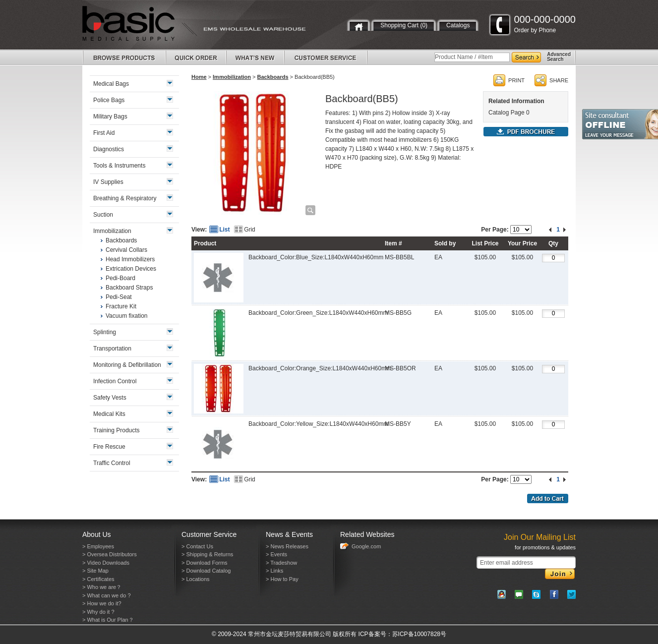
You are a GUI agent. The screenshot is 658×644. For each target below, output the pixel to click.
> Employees (98, 546)
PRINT (516, 80)
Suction (103, 215)
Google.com (366, 546)
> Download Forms (205, 563)
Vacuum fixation (127, 316)
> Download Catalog (206, 571)
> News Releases (287, 546)
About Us (97, 534)
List (224, 230)
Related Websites (367, 534)
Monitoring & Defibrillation (127, 365)
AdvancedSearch (559, 57)
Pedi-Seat (119, 297)
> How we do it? (102, 603)
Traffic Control (112, 463)
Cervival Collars (126, 250)
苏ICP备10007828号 (419, 634)
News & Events (289, 534)
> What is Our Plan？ (108, 620)
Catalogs (458, 25)
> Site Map (95, 571)
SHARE (559, 80)
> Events (276, 554)
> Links (274, 571)
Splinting (105, 332)
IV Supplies (108, 182)
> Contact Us (197, 546)
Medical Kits (109, 414)
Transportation (112, 349)
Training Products (117, 430)
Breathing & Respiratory (125, 198)
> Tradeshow (281, 563)
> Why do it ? (98, 612)
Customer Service (209, 534)
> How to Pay (282, 579)
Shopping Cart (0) (404, 25)
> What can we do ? (107, 595)
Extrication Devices (131, 269)
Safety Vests (110, 398)
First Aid (104, 133)
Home (199, 77)
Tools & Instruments (119, 166)
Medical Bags (111, 84)
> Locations (196, 579)
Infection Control (115, 381)
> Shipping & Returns (207, 554)
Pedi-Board (120, 278)
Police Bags (109, 100)
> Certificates (98, 579)
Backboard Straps (129, 288)
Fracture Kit (121, 306)
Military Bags (110, 117)
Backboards (273, 77)
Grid (250, 230)
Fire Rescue (109, 447)
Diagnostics (109, 149)
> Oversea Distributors (110, 554)
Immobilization (232, 77)
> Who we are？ (102, 587)
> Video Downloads (106, 563)
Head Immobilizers (130, 259)
